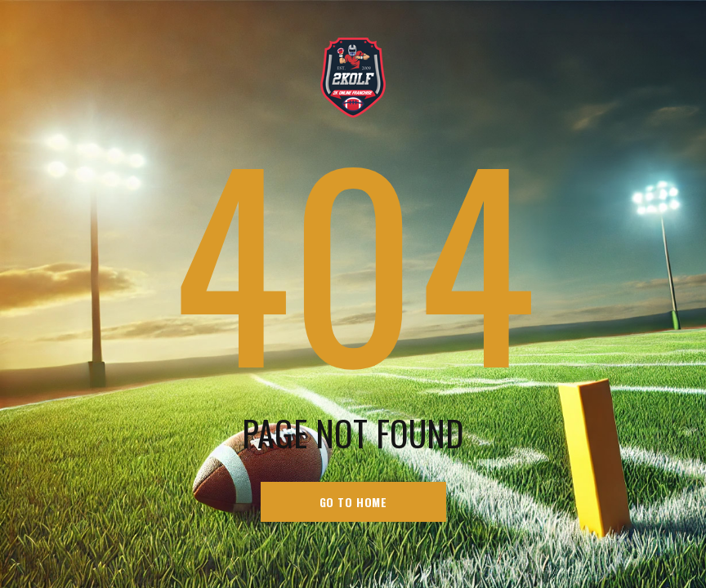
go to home (353, 502)
